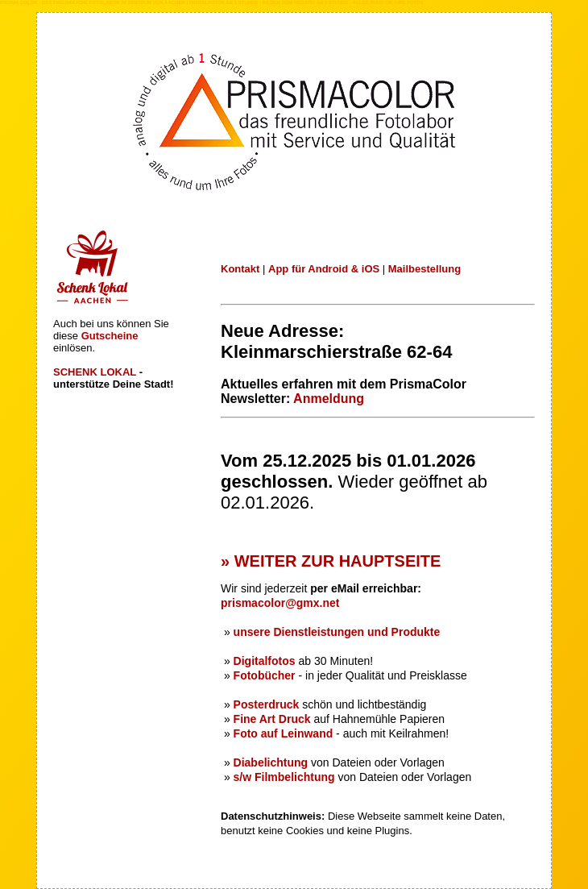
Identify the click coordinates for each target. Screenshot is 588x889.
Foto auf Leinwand (284, 733)
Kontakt (240, 269)
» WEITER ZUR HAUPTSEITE (331, 561)
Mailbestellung (424, 269)
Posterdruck (268, 704)
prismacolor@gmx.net (280, 603)
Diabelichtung (271, 762)
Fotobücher (265, 675)
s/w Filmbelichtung (284, 777)
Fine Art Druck (274, 719)
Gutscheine (110, 336)
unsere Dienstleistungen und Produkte (337, 632)
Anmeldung (329, 399)
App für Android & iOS (324, 269)
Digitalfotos (265, 661)
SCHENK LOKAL (95, 372)
